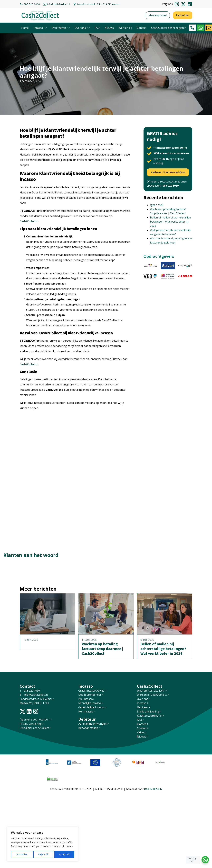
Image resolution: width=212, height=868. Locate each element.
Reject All (43, 854)
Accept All (64, 854)
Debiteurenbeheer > (91, 695)
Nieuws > (143, 737)
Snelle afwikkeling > (149, 712)
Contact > (143, 728)
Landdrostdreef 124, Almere (37, 699)
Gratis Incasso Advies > (92, 691)
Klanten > (143, 724)
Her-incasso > (87, 712)
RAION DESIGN (153, 789)
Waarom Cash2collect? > (152, 691)
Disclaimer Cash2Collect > (35, 728)
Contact (142, 28)
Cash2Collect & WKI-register (169, 28)
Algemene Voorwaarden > (36, 720)
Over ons (82, 28)
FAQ (97, 28)
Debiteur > (144, 707)
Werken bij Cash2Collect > (153, 695)
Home (25, 28)
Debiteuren (61, 28)
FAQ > (140, 720)
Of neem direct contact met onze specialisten (167, 184)
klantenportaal (158, 15)
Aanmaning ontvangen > (93, 724)
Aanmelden (183, 15)
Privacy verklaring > (32, 724)
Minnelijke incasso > (91, 703)
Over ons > (144, 699)
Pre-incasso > (87, 699)
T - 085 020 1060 (30, 691)
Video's (141, 732)
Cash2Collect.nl (29, 221)
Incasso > (143, 703)
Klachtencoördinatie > (150, 716)
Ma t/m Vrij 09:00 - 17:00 (34, 703)
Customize (22, 854)
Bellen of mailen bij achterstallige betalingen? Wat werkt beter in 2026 (170, 222)
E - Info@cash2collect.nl (34, 695)
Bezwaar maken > (89, 728)
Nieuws (109, 28)
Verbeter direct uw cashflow (168, 172)
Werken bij (125, 28)
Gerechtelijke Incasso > (92, 707)
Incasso (40, 28)
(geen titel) (157, 205)
